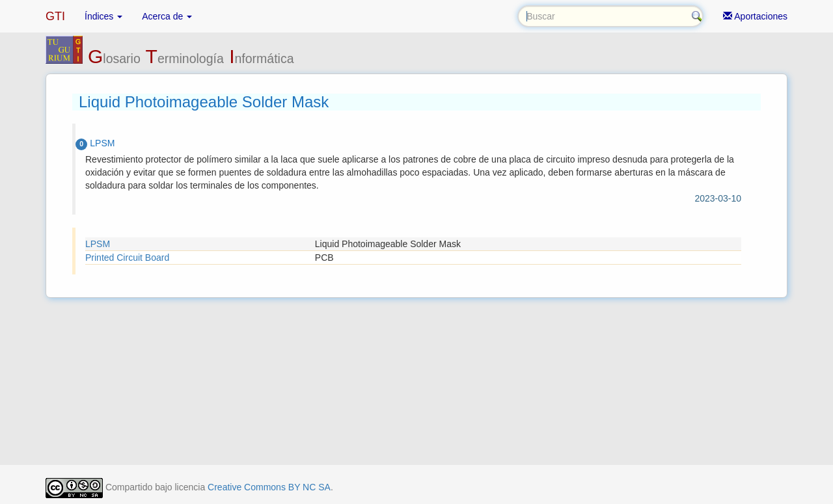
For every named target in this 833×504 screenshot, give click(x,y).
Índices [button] (103, 16)
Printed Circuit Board (127, 258)
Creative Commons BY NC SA (269, 487)
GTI (55, 16)
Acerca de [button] (167, 16)
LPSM (98, 244)
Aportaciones (755, 16)
